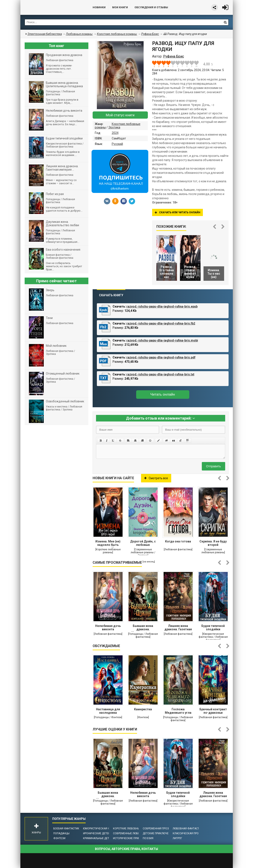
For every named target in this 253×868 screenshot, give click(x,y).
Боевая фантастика (67, 829)
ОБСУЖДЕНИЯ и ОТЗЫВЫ (151, 7)
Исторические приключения (133, 838)
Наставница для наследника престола (108, 711)
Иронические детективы (100, 833)
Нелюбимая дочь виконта (108, 628)
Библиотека (52, 7)
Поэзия (148, 838)
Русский (117, 144)
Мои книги (120, 7)
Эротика (114, 127)
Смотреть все (156, 478)
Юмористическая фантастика (104, 829)
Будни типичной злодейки (213, 628)
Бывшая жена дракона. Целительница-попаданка (143, 628)
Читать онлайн (163, 394)
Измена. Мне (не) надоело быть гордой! (108, 544)
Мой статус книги (120, 115)
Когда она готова (178, 541)
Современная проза (157, 829)
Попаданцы (61, 833)
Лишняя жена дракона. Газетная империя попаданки (178, 628)
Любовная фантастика (189, 829)
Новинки (99, 7)
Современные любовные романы (136, 833)
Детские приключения (158, 833)
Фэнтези (59, 838)
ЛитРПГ (177, 838)
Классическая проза (187, 833)
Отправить (213, 466)
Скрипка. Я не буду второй (213, 543)
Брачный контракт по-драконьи (213, 711)
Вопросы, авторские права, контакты (126, 849)
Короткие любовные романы (133, 829)
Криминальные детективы (101, 838)
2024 (115, 133)
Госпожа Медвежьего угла (178, 711)
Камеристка (143, 709)
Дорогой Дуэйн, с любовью (143, 543)
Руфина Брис (150, 34)
